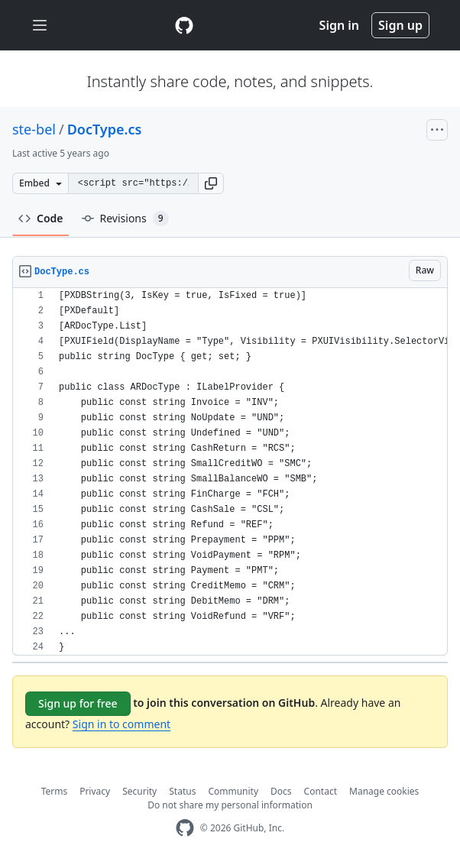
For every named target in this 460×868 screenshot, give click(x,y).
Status (182, 791)
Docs (281, 791)
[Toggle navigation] (40, 26)
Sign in (339, 25)
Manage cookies (384, 791)
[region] (230, 472)
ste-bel (34, 129)
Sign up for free (78, 703)
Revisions (125, 219)
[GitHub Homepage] (185, 828)
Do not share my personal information (230, 805)
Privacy (95, 791)
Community (233, 791)
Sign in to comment (121, 724)
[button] (211, 183)
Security (139, 791)
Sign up (400, 25)
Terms (55, 791)
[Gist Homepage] (184, 25)
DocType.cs (105, 129)
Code (41, 218)
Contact (321, 791)
